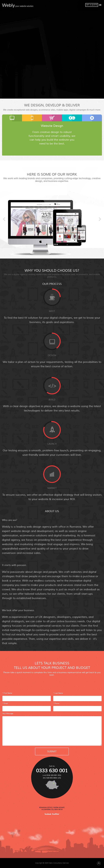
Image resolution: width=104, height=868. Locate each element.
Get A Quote (92, 5)
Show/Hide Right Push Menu (100, 5)
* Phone (56, 704)
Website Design (52, 126)
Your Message (8, 714)
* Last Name (58, 693)
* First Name (7, 693)
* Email (5, 704)
